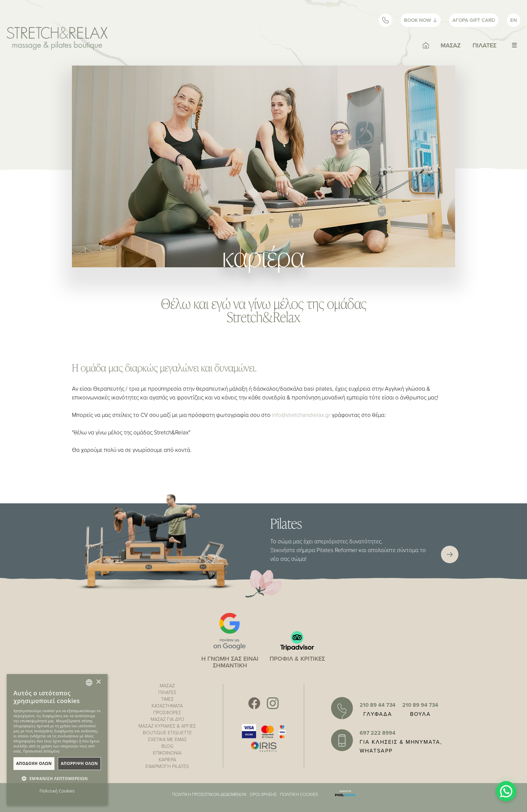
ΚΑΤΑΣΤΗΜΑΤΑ (167, 706)
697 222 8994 (378, 733)
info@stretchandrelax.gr (301, 415)
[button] (57, 779)
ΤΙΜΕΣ (167, 699)
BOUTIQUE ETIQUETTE (167, 732)
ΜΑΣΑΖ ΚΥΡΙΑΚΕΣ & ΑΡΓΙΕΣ (167, 726)
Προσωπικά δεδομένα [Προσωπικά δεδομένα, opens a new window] (41, 751)
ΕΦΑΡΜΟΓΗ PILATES (167, 766)
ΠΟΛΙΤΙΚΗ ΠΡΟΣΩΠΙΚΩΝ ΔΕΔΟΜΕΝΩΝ (209, 794)
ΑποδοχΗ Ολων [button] (34, 763)
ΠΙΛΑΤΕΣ (484, 45)
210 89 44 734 (378, 705)
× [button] (98, 682)
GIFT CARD (474, 20)
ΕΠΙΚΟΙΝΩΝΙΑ (167, 753)
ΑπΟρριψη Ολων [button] (79, 763)
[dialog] (57, 740)
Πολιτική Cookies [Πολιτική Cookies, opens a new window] (57, 791)
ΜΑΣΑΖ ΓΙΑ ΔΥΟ (167, 719)
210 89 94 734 (420, 705)
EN (514, 20)
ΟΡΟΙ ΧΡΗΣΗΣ (263, 794)
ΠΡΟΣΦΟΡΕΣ (167, 712)
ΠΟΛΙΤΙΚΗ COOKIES (299, 794)
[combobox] (89, 683)
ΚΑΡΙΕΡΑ (167, 759)
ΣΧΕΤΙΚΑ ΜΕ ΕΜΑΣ (167, 739)
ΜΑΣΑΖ (451, 45)
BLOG (167, 746)
